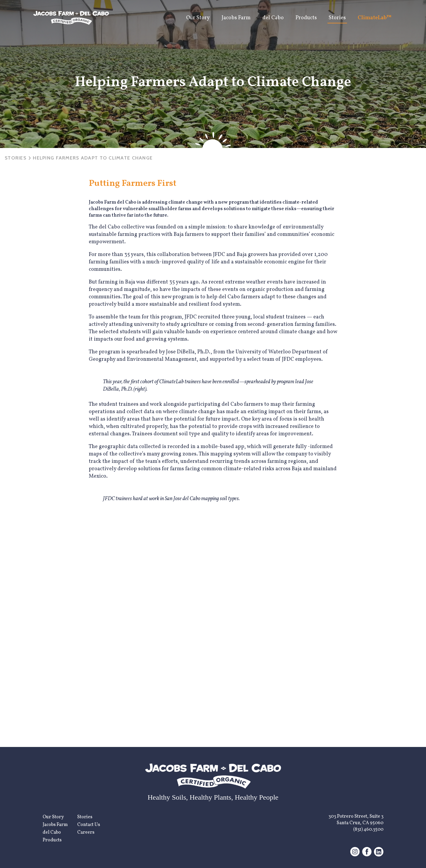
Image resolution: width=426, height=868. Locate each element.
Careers (86, 832)
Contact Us (89, 825)
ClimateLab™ (375, 18)
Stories (337, 18)
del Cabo (273, 18)
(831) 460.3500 (368, 830)
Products (306, 18)
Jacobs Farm (236, 18)
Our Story (198, 18)
